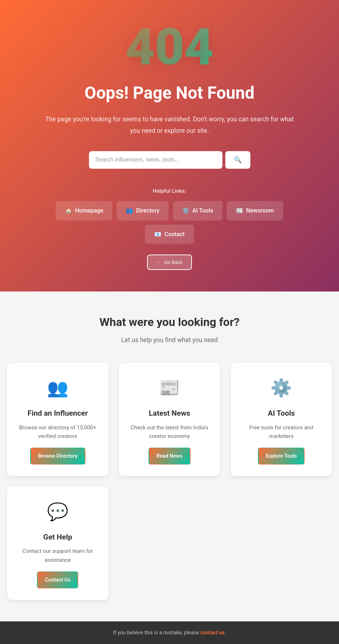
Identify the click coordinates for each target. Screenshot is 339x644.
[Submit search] (238, 160)
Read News (169, 456)
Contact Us (58, 580)
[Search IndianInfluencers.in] (156, 160)
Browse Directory (58, 456)
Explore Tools (281, 456)
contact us (212, 633)
